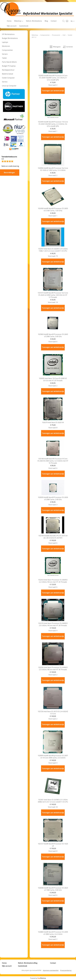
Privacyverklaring (66, 970)
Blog (46, 21)
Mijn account (12, 26)
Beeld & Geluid (7, 74)
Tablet (4, 58)
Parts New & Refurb (9, 62)
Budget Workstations (10, 38)
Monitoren (6, 46)
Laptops (5, 42)
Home (9, 21)
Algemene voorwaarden (51, 970)
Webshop (19, 21)
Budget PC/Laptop (9, 66)
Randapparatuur (8, 70)
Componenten (7, 50)
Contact (54, 21)
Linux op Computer (9, 86)
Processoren (56, 35)
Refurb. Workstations (34, 21)
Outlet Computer (8, 78)
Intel (64, 35)
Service (5, 82)
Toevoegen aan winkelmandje (53, 91)
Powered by (38, 978)
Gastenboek (24, 26)
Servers (5, 54)
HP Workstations (8, 34)
